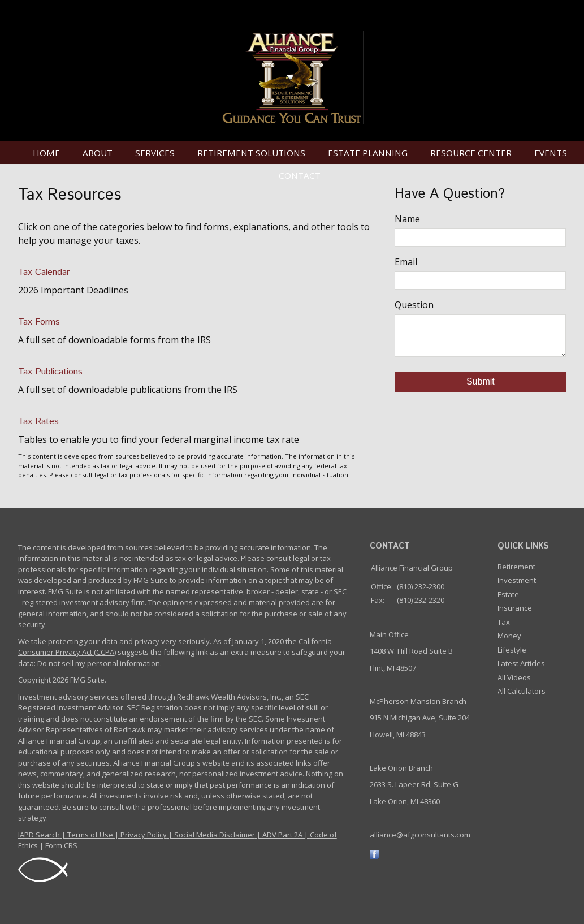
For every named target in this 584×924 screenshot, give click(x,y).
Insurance (515, 608)
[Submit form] (480, 382)
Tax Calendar (44, 272)
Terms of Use (90, 835)
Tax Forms (39, 322)
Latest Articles (521, 663)
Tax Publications (50, 372)
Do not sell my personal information (99, 663)
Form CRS (61, 845)
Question (414, 305)
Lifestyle (512, 650)
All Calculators (522, 691)
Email (406, 262)
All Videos (514, 677)
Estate (508, 594)
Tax (504, 622)
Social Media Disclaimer (215, 835)
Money (509, 636)
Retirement (516, 567)
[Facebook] (374, 853)
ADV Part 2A (282, 835)
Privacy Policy (144, 835)
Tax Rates (38, 422)
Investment (517, 580)
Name (407, 219)
